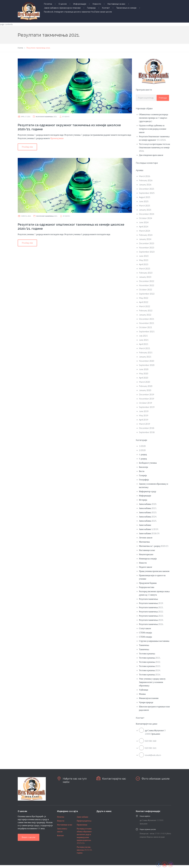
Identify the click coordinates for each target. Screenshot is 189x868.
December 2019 (147, 394)
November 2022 (147, 285)
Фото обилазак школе (156, 779)
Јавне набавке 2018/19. (149, 533)
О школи (63, 4)
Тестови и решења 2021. (150, 658)
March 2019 (145, 424)
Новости (97, 4)
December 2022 (147, 281)
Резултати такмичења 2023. (151, 616)
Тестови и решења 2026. (150, 674)
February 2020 (146, 386)
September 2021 (147, 331)
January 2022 (145, 315)
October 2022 (145, 289)
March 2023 (145, 268)
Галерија (91, 8)
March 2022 (145, 306)
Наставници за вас (116, 4)
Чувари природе (146, 702)
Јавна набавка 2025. (148, 521)
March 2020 (145, 382)
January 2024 (145, 239)
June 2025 (144, 201)
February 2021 (146, 352)
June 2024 (144, 222)
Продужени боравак (148, 583)
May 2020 (144, 373)
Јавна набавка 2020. (148, 504)
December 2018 (147, 428)
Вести (142, 471)
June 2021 (144, 340)
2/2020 (142, 450)
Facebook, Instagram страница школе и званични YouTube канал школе (78, 12)
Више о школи (29, 837)
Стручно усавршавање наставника (154, 641)
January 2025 (145, 210)
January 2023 (145, 277)
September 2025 (147, 193)
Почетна (48, 4)
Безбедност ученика (148, 463)
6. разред (143, 454)
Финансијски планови (149, 698)
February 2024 (146, 235)
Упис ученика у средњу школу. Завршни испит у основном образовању (152, 682)
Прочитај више (57, 138)
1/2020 (142, 446)
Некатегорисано (146, 554)
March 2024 (145, 231)
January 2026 (145, 185)
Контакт (106, 8)
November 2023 (147, 247)
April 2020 (144, 378)
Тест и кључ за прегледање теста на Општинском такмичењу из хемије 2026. (154, 147)
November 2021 (147, 323)
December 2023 (147, 243)
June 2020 (144, 369)
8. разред (143, 459)
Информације (80, 4)
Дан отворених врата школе (151, 155)
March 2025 (145, 205)
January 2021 (145, 357)
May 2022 (144, 298)
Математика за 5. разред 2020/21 (154, 546)
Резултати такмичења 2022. (151, 611)
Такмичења (144, 645)
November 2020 (147, 361)
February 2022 (146, 310)
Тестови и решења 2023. (150, 666)
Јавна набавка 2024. (148, 517)
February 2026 (146, 180)
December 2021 (147, 319)
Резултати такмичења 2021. (46, 117)
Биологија (143, 467)
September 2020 (147, 365)
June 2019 (144, 411)
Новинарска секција (148, 558)
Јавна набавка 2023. (148, 512)
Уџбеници (144, 690)
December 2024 (147, 214)
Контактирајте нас (114, 779)
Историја (143, 500)
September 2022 (147, 294)
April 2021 (144, 344)
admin (67, 117)
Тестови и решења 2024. (150, 670)
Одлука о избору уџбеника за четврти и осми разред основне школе (153, 129)
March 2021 (145, 348)
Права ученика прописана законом (154, 571)
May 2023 (144, 260)
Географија (144, 480)
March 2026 (145, 176)
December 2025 (147, 189)
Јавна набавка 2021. (148, 508)
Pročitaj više (27, 147)
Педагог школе (146, 567)
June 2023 (144, 256)
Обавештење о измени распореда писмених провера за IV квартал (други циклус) (153, 118)
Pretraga (163, 98)
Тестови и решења (147, 653)
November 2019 (147, 399)
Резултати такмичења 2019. (151, 603)
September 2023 (147, 252)
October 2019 (145, 403)
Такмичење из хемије (126, 8)
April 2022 (144, 302)
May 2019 (144, 415)
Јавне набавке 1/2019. (149, 529)
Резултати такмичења (148, 599)
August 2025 (145, 197)
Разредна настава (147, 587)
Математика (144, 542)
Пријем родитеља (84, 821)
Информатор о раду (148, 491)
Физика (142, 694)
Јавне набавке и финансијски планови (62, 8)
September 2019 (147, 407)
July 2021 (143, 336)
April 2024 (144, 226)
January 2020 (145, 390)
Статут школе (145, 628)
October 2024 (145, 218)
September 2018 (147, 432)
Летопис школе (146, 537)
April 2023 (144, 264)
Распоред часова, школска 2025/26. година (85, 850)
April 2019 (144, 420)
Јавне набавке (145, 525)
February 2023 (146, 273)
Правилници (82, 825)
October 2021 (145, 327)
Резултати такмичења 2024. (151, 620)
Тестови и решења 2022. (150, 662)
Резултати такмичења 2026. (151, 624)
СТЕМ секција (145, 632)
